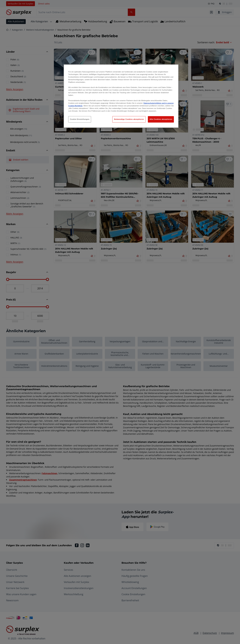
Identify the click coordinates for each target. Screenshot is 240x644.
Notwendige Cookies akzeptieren (129, 119)
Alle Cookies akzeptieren (161, 119)
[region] (121, 96)
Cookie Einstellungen (80, 119)
